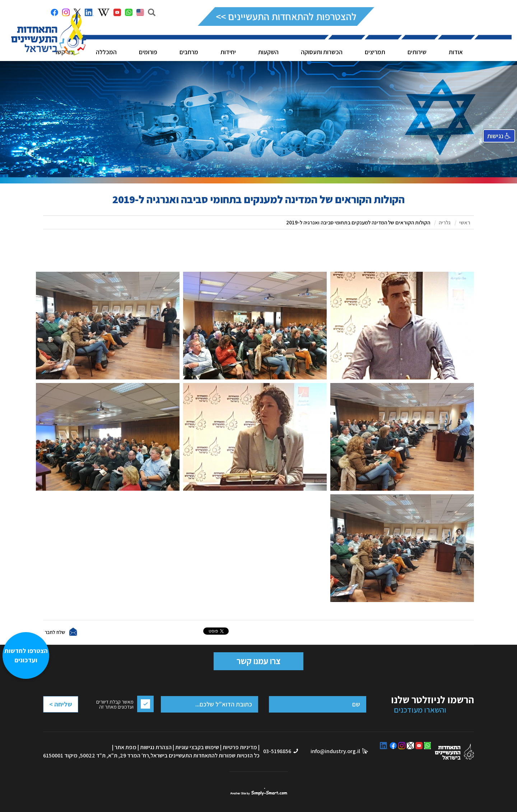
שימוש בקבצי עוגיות (197, 747)
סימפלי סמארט (259, 792)
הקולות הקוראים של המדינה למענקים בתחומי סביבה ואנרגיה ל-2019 (358, 222)
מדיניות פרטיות (240, 747)
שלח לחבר (55, 632)
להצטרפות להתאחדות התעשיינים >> (286, 16)
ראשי (465, 222)
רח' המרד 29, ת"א (129, 755)
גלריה (445, 222)
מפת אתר (125, 747)
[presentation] (72, 722)
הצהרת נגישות (156, 747)
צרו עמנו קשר (258, 661)
